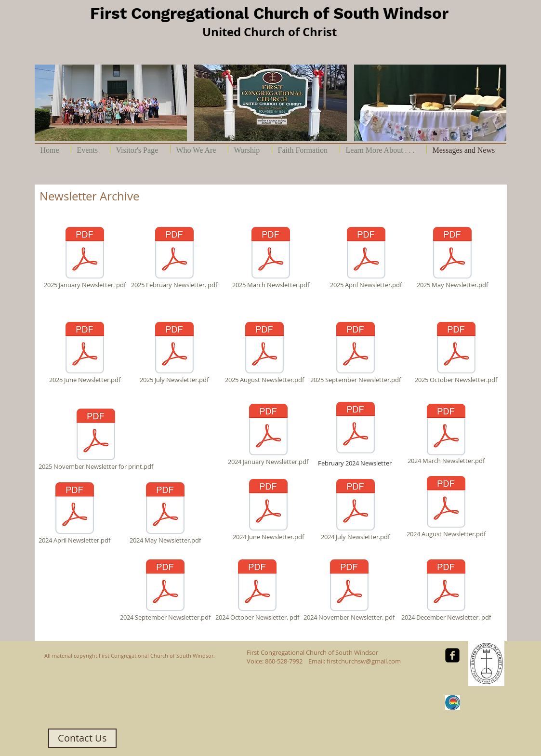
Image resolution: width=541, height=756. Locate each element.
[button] (111, 103)
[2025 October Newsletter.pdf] (456, 353)
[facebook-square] (452, 655)
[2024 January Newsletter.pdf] (268, 435)
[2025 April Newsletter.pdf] (366, 258)
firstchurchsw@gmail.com (364, 661)
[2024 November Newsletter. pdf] (349, 590)
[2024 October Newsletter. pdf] (257, 590)
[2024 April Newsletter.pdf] (75, 513)
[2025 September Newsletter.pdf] (356, 353)
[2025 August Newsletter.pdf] (264, 353)
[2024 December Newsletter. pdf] (446, 590)
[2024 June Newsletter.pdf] (268, 510)
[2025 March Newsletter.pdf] (271, 258)
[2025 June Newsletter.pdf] (85, 353)
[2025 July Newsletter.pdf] (174, 353)
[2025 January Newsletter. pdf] (85, 258)
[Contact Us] (82, 738)
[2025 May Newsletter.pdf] (452, 258)
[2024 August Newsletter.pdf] (446, 507)
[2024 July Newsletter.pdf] (356, 510)
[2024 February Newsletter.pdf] (356, 429)
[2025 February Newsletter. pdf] (174, 258)
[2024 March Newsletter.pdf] (446, 435)
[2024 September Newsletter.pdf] (165, 590)
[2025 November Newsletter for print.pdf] (96, 439)
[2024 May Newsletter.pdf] (165, 513)
